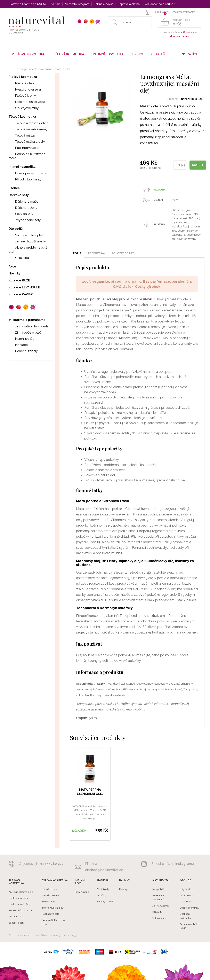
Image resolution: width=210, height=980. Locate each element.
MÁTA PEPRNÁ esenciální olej (90, 792)
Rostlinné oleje (17, 917)
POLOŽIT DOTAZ (123, 253)
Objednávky (187, 895)
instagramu (185, 864)
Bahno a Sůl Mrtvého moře (27, 156)
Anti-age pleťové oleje (21, 892)
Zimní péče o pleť (25, 333)
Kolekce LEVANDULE (24, 287)
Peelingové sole (24, 148)
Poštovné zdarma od (28, 4)
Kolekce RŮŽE (19, 280)
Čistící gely (103, 889)
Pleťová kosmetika (23, 77)
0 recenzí (172, 99)
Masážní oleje (49, 889)
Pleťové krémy (22, 96)
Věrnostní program (77, 4)
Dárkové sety (19, 195)
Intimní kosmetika (22, 167)
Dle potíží (16, 229)
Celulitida (19, 258)
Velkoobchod (159, 918)
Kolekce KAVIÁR (21, 294)
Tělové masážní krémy (28, 129)
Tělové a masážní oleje (29, 123)
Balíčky (123, 889)
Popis (77, 253)
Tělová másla (22, 135)
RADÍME (190, 54)
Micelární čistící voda (27, 102)
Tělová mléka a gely (27, 142)
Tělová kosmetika (22, 117)
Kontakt (55, 4)
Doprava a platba (129, 4)
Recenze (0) (96, 253)
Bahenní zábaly (23, 351)
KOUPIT (198, 165)
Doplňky (102, 895)
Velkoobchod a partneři (160, 4)
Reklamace (186, 902)
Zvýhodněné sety (25, 220)
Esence (138, 54)
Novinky (15, 273)
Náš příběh (158, 889)
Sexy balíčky (21, 214)
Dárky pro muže (23, 202)
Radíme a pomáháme (27, 320)
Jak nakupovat (104, 4)
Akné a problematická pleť (28, 250)
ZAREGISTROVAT (184, 12)
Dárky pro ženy (23, 208)
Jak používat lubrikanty (29, 326)
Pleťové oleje (21, 83)
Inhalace (18, 345)
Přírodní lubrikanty (25, 179)
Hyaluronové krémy (20, 904)
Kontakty (157, 912)
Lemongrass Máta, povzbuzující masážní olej (43, 69)
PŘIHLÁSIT (162, 12)
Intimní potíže (21, 339)
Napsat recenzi (191, 99)
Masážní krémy (50, 895)
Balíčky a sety (17, 923)
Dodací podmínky (189, 908)
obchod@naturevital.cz (104, 870)
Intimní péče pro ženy (27, 173)
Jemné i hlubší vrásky (27, 241)
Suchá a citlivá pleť (26, 235)
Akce (12, 266)
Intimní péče (82, 892)
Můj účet (185, 889)
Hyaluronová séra (25, 90)
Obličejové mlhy (24, 108)
